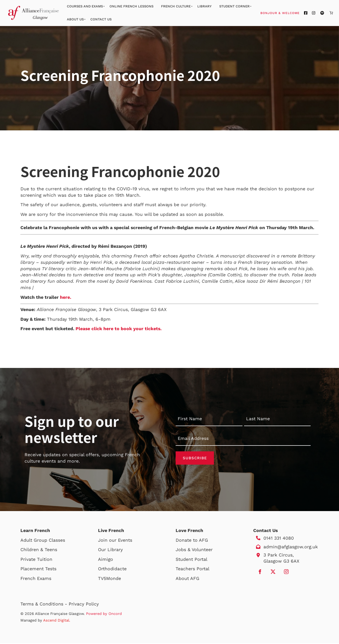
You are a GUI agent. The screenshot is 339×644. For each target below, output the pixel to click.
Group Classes (49, 541)
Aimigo (106, 560)
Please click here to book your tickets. (119, 329)
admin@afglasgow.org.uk (291, 548)
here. (66, 297)
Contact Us (101, 19)
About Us (75, 19)
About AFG (187, 579)
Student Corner (234, 6)
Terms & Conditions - (45, 605)
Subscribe (195, 458)
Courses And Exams (85, 6)
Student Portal (191, 560)
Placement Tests (38, 569)
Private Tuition (36, 560)
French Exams (36, 579)
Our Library (110, 550)
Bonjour (290, 13)
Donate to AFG (192, 541)
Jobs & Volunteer (194, 550)
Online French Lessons (131, 6)
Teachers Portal (192, 569)
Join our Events (115, 541)
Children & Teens (39, 550)
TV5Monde (110, 579)
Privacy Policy (84, 605)
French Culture (176, 6)
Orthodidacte (112, 569)
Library (204, 6)
